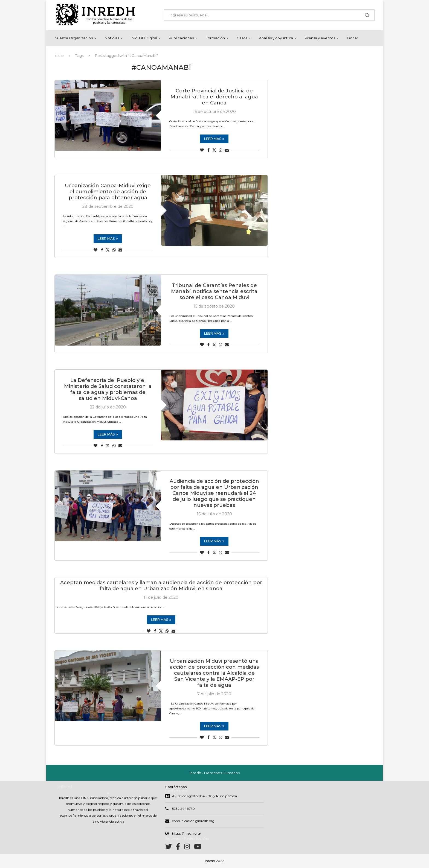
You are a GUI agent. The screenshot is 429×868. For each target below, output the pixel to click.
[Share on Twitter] (214, 150)
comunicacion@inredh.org (193, 821)
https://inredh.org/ (187, 833)
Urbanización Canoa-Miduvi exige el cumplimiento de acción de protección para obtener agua (108, 192)
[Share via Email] (227, 150)
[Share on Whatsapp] (221, 150)
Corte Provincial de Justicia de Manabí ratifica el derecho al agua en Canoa (214, 97)
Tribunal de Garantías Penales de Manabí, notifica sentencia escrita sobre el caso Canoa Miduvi (214, 291)
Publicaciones (181, 38)
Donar (353, 38)
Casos (242, 38)
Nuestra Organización (74, 38)
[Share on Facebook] (208, 150)
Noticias (112, 38)
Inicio (59, 55)
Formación (215, 38)
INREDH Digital (144, 38)
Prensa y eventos (320, 38)
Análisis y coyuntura (276, 38)
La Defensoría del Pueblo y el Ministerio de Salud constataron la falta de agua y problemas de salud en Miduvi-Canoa (108, 389)
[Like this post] (202, 150)
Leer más (214, 139)
